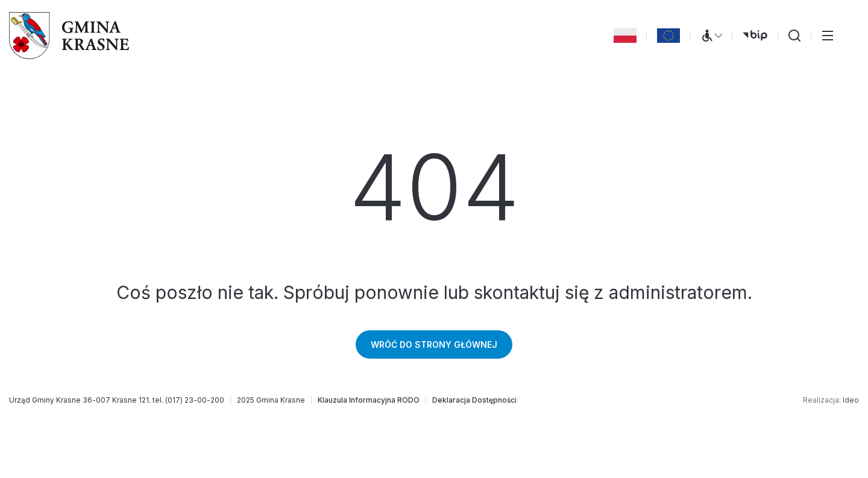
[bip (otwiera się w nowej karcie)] (755, 36)
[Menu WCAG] (711, 36)
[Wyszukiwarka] (794, 36)
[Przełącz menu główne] (828, 36)
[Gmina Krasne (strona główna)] (69, 36)
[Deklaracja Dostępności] (474, 400)
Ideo (851, 400)
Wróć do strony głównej (434, 344)
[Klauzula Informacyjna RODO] (369, 400)
